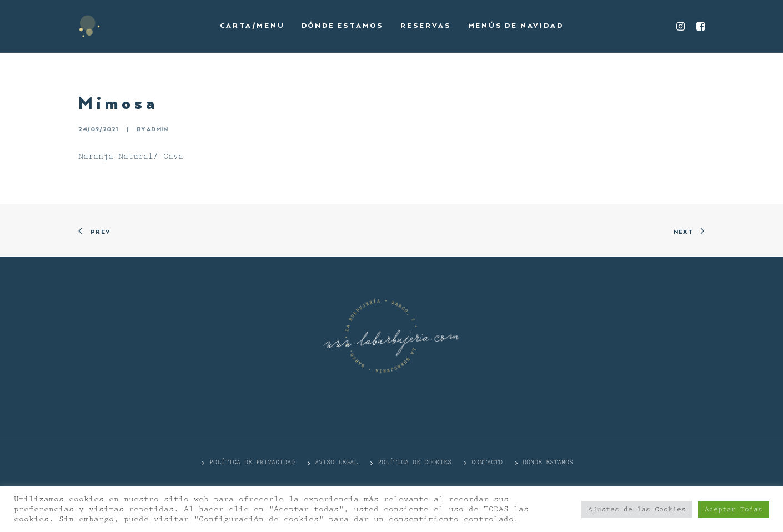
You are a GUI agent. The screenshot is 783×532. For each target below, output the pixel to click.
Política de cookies (415, 462)
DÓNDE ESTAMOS (548, 462)
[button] (682, 26)
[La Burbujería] (89, 26)
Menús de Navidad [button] (516, 26)
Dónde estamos (343, 26)
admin (157, 129)
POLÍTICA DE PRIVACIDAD (252, 462)
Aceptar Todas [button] (734, 510)
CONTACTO (487, 462)
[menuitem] (252, 26)
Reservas (426, 26)
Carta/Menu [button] (252, 26)
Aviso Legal (336, 462)
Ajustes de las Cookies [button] (637, 510)
